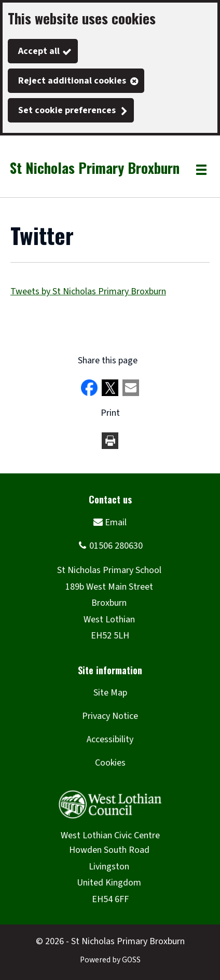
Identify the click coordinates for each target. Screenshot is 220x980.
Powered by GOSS (110, 960)
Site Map (110, 693)
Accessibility (110, 739)
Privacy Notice (110, 716)
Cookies (110, 763)
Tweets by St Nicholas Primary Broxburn (88, 291)
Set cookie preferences (67, 110)
